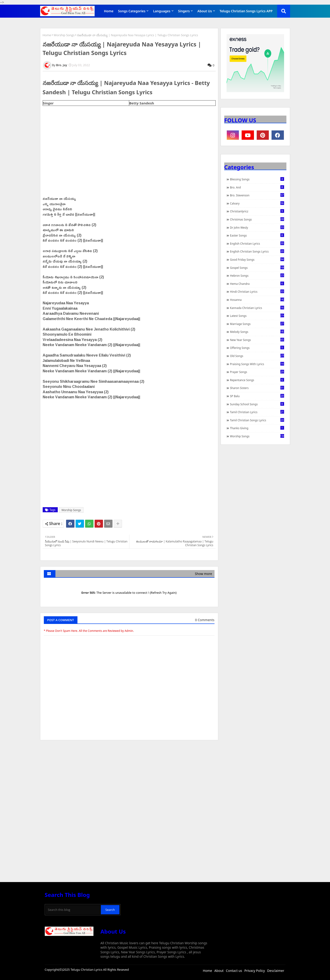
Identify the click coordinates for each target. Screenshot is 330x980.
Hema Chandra (257, 284)
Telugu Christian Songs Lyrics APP (246, 11)
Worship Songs (64, 35)
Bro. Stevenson (257, 195)
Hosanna (257, 300)
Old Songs (257, 356)
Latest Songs (257, 316)
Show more (203, 574)
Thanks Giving (257, 428)
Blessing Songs (257, 179)
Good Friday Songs (257, 260)
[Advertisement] (129, 779)
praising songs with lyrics (257, 364)
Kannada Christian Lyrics (257, 308)
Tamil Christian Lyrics (257, 412)
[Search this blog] (73, 910)
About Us (205, 11)
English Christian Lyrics (257, 243)
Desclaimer (276, 971)
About (219, 971)
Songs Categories (132, 11)
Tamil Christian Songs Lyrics (257, 420)
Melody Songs (257, 332)
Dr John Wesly (257, 227)
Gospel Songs (257, 268)
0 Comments (205, 620)
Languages (162, 11)
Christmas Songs (257, 219)
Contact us (234, 971)
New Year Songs (257, 340)
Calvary (257, 203)
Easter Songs (257, 235)
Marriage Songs (257, 324)
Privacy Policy (255, 971)
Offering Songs (257, 348)
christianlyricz (257, 211)
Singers (184, 11)
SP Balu (257, 396)
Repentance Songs (257, 380)
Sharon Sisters (257, 388)
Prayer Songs (257, 372)
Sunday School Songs (257, 404)
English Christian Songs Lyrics (257, 251)
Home (109, 11)
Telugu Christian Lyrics (87, 970)
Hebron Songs (257, 276)
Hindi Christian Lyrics (257, 292)
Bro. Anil (257, 187)
